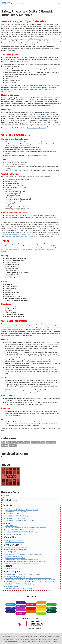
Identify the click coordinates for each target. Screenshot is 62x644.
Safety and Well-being (38, 442)
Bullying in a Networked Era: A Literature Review (18, 583)
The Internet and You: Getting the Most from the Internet (21, 520)
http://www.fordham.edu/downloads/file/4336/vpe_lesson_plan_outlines (18, 234)
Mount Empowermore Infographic (15, 542)
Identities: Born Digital (11, 553)
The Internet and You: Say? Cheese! (15, 518)
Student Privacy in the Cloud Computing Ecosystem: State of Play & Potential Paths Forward (30, 580)
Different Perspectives (12, 508)
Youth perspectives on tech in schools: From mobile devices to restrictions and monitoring (30, 581)
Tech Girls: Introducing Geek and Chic (15, 558)
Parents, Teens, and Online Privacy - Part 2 (17, 549)
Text (3, 442)
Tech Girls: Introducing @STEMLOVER (16, 556)
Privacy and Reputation (23, 442)
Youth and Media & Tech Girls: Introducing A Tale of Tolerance (22, 563)
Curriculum (13, 445)
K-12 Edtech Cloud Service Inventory (15, 576)
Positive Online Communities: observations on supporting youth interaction (26, 528)
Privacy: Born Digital (11, 551)
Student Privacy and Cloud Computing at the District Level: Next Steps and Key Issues (28, 578)
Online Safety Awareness (12, 586)
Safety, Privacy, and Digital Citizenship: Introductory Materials (22, 510)
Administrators (51, 442)
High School (10, 442)
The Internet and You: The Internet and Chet (17, 517)
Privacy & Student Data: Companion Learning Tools (19, 531)
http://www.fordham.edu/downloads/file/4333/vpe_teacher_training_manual (23, 236)
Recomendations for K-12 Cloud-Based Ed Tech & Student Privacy (23, 555)
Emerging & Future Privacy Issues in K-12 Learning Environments (23, 575)
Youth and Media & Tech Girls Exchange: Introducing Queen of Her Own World (26, 561)
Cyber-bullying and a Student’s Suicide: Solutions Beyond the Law (23, 533)
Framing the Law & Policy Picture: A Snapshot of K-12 (20, 585)
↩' (55, 236)
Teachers (5, 445)
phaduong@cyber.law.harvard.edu (36, 128)
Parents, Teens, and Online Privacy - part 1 (17, 548)
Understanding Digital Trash (13, 569)
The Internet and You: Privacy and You (16, 515)
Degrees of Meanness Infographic (15, 540)
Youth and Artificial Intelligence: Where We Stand (19, 588)
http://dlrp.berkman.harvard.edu (42, 116)
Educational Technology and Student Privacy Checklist (20, 529)
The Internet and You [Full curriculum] (16, 512)
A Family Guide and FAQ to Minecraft (15, 534)
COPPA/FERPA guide (11, 526)
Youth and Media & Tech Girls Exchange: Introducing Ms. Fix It (22, 560)
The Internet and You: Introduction (15, 513)
